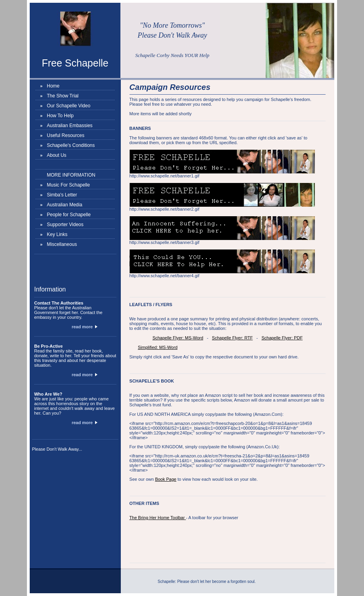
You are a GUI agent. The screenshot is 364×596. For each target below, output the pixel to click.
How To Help (60, 116)
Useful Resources (66, 135)
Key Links (57, 234)
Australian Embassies (70, 126)
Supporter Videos (65, 225)
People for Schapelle (69, 215)
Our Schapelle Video (69, 106)
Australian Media (64, 205)
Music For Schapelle (68, 185)
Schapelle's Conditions (71, 145)
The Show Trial (63, 96)
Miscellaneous (62, 244)
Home (53, 86)
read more (85, 327)
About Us (56, 155)
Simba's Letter (62, 195)
